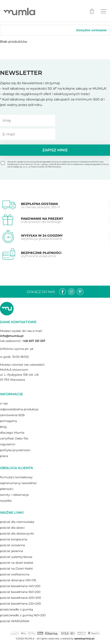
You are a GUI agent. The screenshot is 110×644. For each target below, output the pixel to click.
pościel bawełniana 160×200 (20, 592)
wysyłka (6, 501)
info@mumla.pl (12, 336)
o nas (4, 403)
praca (4, 456)
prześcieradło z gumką (16, 609)
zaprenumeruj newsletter (18, 483)
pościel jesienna (12, 551)
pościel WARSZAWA (15, 621)
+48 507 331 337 (34, 341)
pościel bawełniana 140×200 (20, 586)
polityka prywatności (15, 450)
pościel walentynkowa (16, 557)
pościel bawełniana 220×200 (20, 604)
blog (3, 427)
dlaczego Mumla (12, 433)
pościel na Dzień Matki (16, 569)
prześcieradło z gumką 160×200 (23, 615)
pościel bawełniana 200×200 (20, 598)
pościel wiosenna (12, 545)
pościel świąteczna (14, 539)
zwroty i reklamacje (14, 495)
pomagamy (9, 421)
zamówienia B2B (12, 415)
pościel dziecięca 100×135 (18, 580)
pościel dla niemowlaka (17, 522)
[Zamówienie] (86, 30)
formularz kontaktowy (16, 477)
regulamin (8, 444)
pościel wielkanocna (15, 574)
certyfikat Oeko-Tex (14, 438)
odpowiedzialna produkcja (19, 409)
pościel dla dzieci (12, 528)
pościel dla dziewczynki (17, 534)
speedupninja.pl (84, 638)
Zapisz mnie (55, 150)
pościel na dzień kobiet (17, 563)
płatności (7, 489)
